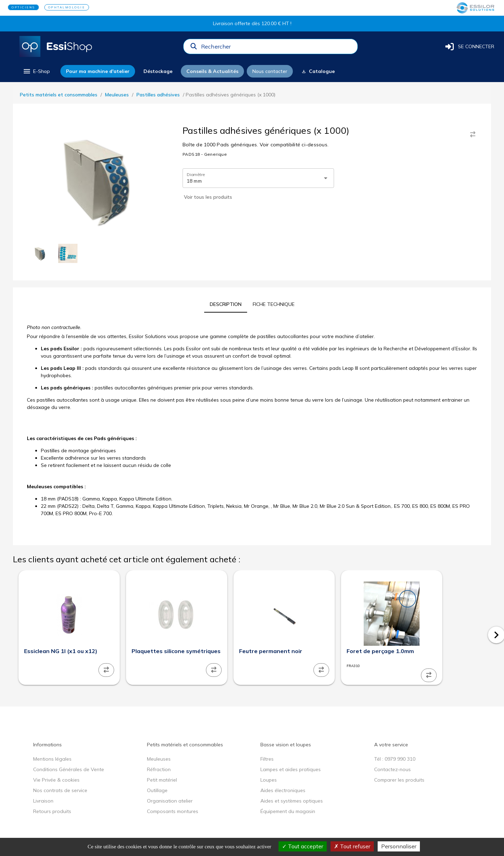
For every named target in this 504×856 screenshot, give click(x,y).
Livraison (43, 801)
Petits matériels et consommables (59, 95)
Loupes (269, 780)
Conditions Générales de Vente (69, 769)
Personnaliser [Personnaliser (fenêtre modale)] (399, 846)
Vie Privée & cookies (56, 780)
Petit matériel (162, 780)
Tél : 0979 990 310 (395, 759)
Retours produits (52, 811)
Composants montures (173, 811)
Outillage (157, 790)
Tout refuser (352, 846)
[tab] (226, 304)
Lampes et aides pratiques (291, 769)
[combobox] (277, 48)
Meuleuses (117, 95)
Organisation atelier (170, 801)
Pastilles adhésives (158, 95)
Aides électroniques (283, 790)
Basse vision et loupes (286, 745)
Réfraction (159, 769)
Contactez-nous (392, 769)
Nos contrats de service (60, 790)
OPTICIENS (23, 7)
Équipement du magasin (288, 811)
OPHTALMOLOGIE (67, 7)
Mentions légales (52, 759)
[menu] (36, 71)
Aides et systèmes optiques (292, 801)
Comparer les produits (399, 780)
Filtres (267, 759)
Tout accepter (303, 846)
